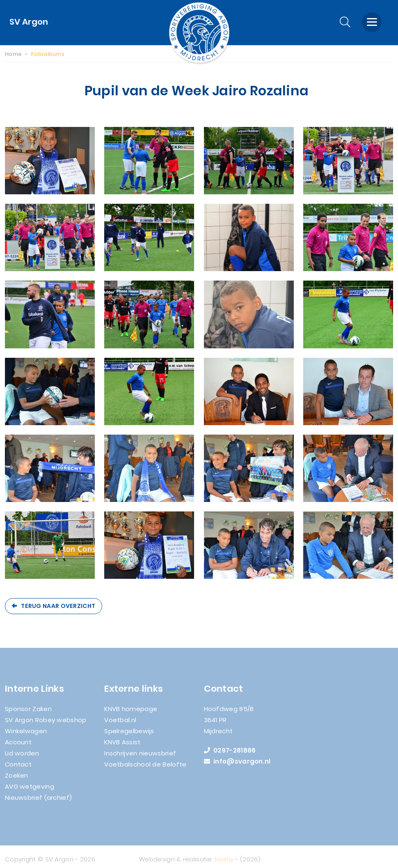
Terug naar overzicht (58, 606)
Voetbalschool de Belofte (145, 767)
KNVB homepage (131, 712)
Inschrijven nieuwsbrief (140, 756)
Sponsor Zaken (28, 712)
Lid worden (22, 756)
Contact (18, 767)
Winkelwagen (26, 734)
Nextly (224, 862)
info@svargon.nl (237, 764)
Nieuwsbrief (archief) (38, 800)
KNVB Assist (122, 745)
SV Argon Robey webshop (46, 723)
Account (18, 745)
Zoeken (17, 778)
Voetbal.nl (120, 723)
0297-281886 (230, 753)
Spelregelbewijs (129, 734)
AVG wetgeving (30, 789)
